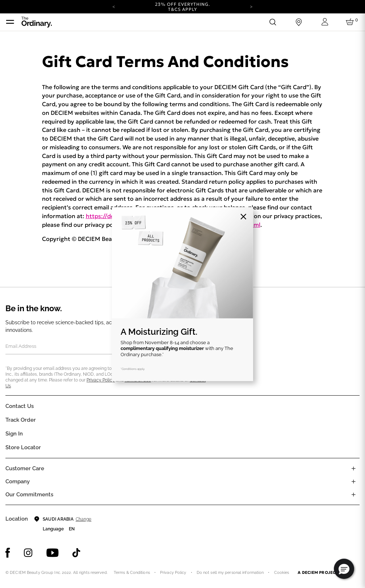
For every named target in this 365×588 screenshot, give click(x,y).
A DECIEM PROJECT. (318, 572)
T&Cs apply (183, 9)
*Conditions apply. (133, 369)
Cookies (282, 573)
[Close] (243, 217)
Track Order (21, 420)
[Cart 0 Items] (351, 22)
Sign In (14, 434)
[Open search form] (273, 22)
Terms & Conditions (132, 573)
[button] (344, 569)
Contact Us (20, 406)
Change (83, 519)
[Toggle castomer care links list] (353, 468)
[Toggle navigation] (10, 22)
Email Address (21, 346)
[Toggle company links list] (353, 481)
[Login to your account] (325, 22)
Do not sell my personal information (230, 573)
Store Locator (23, 447)
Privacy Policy (101, 380)
